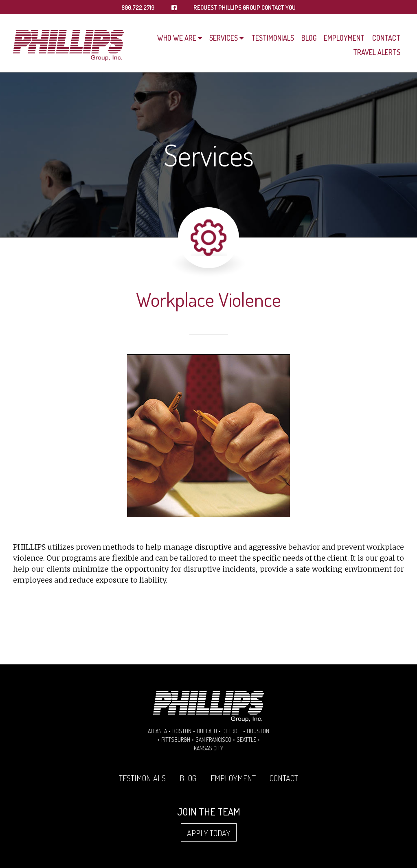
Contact (386, 38)
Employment (344, 38)
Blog (309, 38)
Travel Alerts (377, 52)
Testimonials (273, 38)
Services (224, 38)
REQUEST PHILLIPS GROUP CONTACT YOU (245, 8)
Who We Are (177, 38)
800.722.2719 (138, 8)
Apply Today (209, 833)
